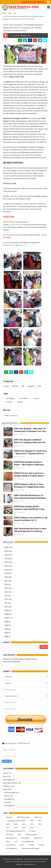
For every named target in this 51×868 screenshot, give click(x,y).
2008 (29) (8, 614)
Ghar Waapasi (10, 398)
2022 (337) (8, 562)
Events (7, 386)
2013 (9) (7, 596)
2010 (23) (8, 607)
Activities (41, 845)
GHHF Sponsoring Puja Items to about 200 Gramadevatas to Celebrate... (30, 530)
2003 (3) (7, 633)
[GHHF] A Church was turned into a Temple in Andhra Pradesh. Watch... (29, 474)
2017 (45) (8, 581)
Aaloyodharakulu (11, 838)
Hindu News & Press (10, 783)
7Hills (19, 834)
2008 (8, 824)
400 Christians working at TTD (15, 831)
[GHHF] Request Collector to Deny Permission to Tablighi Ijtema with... (30, 485)
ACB (16, 841)
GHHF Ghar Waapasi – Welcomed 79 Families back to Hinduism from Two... (30, 430)
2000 (32, 821)
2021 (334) (8, 566)
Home (4, 13)
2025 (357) (8, 551)
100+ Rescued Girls (23, 817)
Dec (15, 13)
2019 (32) (8, 573)
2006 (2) (7, 621)
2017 (8, 828)
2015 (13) (8, 588)
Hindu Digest (8, 780)
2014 (32, 824)
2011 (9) (7, 603)
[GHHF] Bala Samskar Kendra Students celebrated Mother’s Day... (30, 508)
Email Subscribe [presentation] (9, 743)
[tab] (9, 743)
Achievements (11, 845)
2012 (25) (8, 599)
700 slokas (9, 834)
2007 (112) (8, 618)
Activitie (31, 845)
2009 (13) (8, 610)
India (23, 386)
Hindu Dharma (24, 398)
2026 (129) (8, 547)
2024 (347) (8, 555)
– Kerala (6, 802)
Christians (36, 398)
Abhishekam (38, 838)
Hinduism (15, 386)
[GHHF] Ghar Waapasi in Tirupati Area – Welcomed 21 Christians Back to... (30, 452)
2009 (16, 824)
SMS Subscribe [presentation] (23, 743)
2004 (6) (7, 629)
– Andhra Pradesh (9, 793)
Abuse (8, 841)
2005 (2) (7, 625)
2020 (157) (8, 570)
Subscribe (7, 761)
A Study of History (31, 834)
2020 (10, 13)
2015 (40, 824)
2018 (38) (8, 577)
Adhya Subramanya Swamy (30, 848)
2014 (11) (8, 592)
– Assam (6, 796)
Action (22, 845)
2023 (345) (8, 558)
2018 (16, 828)
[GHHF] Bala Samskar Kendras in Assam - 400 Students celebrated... (29, 463)
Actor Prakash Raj (12, 848)
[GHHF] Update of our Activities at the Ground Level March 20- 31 (31, 519)
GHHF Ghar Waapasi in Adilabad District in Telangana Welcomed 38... (30, 441)
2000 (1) (7, 636)
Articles (6, 773)
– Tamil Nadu (8, 805)
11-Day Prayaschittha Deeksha (16, 821)
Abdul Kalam (25, 838)
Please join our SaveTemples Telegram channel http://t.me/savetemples (20, 660)
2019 (24, 828)
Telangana (31, 386)
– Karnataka (7, 799)
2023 (32, 828)
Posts (39, 386)
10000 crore (38, 817)
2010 (24, 824)
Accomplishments (28, 841)
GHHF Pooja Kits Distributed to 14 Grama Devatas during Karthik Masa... (30, 497)
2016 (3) (7, 584)
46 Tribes (33, 831)
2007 (40, 821)
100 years (9, 817)
